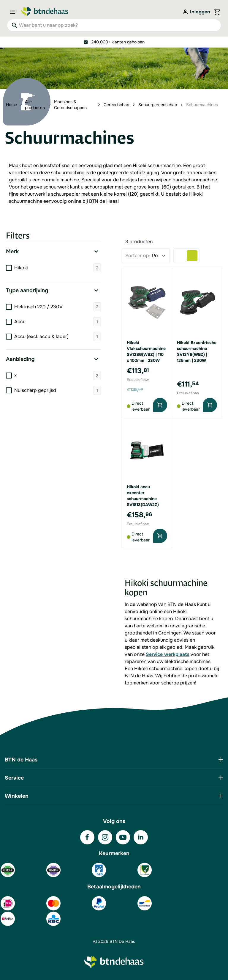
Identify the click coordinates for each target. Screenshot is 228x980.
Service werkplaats (168, 654)
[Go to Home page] (45, 12)
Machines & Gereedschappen (70, 105)
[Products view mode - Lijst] (181, 256)
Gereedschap (116, 105)
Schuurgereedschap (158, 105)
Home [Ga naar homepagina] (11, 105)
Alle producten (35, 105)
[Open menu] (14, 12)
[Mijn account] (196, 12)
